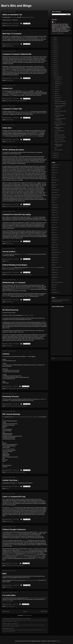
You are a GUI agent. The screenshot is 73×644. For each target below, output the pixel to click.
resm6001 (54, 277)
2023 (55, 44)
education (54, 197)
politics (13, 25)
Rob (9, 401)
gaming (54, 210)
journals (15, 406)
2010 (55, 71)
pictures (54, 262)
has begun (36, 268)
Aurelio (39, 38)
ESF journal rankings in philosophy (31, 417)
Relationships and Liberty (8, 628)
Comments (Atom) (28, 615)
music (10, 142)
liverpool (11, 46)
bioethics (54, 180)
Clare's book (38, 559)
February (57, 98)
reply (10, 95)
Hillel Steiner (40, 556)
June (56, 89)
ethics (53, 200)
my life (13, 142)
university (26, 388)
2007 (55, 153)
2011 (55, 69)
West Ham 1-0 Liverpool (12, 34)
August (57, 85)
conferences (55, 190)
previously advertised (9, 268)
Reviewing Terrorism (11, 396)
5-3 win (32, 217)
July (56, 87)
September (57, 83)
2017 (55, 56)
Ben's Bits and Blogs (16, 6)
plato (53, 265)
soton (53, 280)
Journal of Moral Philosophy (9, 449)
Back (4, 574)
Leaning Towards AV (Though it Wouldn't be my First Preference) (17, 619)
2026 (55, 38)
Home (25, 611)
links (10, 25)
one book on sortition (24, 550)
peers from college (24, 254)
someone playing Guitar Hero (31, 136)
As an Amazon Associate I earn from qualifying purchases (60, 301)
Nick (11, 20)
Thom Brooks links (18, 417)
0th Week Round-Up (10, 310)
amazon (54, 172)
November (57, 79)
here (35, 91)
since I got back (14, 534)
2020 (55, 50)
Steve (38, 133)
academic (8, 206)
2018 (55, 54)
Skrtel (44, 38)
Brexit (53, 187)
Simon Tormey (12, 554)
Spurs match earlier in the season (23, 111)
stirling (53, 285)
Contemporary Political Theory (30, 554)
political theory (24, 101)
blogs (7, 25)
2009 (55, 73)
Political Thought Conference (14, 529)
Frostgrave (54, 207)
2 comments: (15, 563)
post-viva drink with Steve (28, 315)
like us (28, 289)
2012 (55, 67)
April (56, 93)
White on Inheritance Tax (12, 15)
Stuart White (14, 17)
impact (53, 215)
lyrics (23, 136)
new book (31, 268)
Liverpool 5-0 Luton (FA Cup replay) (17, 214)
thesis (53, 290)
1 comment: (15, 386)
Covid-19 (54, 192)
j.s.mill (53, 222)
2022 (55, 46)
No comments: (16, 23)
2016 (55, 58)
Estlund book (20, 556)
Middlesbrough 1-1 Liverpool (14, 283)
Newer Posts (6, 611)
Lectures (6, 354)
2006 (55, 155)
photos (53, 260)
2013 (55, 65)
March (56, 96)
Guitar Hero (7, 128)
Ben (54, 22)
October (57, 81)
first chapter (20, 94)
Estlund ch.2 (7, 88)
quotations (54, 272)
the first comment (18, 269)
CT (13, 601)
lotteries (54, 240)
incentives (54, 217)
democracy (15, 101)
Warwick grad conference (22, 557)
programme (43, 598)
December (57, 77)
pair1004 (54, 250)
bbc (53, 177)
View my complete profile (58, 33)
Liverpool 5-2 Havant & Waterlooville (17, 54)
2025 (55, 40)
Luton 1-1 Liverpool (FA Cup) (14, 497)
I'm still (4, 556)
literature (54, 235)
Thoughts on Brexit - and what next (10, 624)
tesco (53, 287)
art (52, 175)
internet (54, 220)
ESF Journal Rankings (11, 414)
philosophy (14, 388)
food (53, 202)
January (57, 100)
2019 (55, 52)
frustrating (12, 508)
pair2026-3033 (55, 252)
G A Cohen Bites (9, 595)
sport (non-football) (56, 282)
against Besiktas (10, 71)
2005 (55, 157)
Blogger (58, 641)
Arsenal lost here (33, 288)
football (8, 46)
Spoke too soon (6, 296)
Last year (25, 540)
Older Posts (44, 611)
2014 (55, 63)
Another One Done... (11, 480)
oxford (21, 206)
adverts (8, 101)
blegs (53, 182)
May (56, 91)
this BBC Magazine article (28, 17)
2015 (55, 60)
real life (17, 25)
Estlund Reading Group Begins (15, 265)
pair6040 (54, 255)
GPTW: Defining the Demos (13, 150)
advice (53, 170)
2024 (55, 42)
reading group (25, 91)
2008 (55, 75)
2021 (55, 48)
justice (53, 230)
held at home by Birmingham (20, 289)
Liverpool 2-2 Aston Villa (12, 109)
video (4, 136)
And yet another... (9, 252)
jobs (53, 225)
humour (54, 212)
